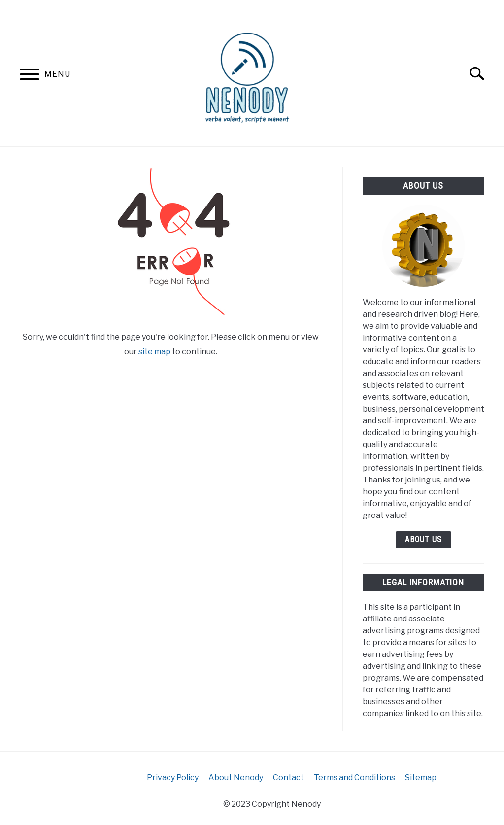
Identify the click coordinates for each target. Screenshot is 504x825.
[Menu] (30, 76)
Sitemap (421, 777)
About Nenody (236, 777)
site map (154, 352)
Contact (288, 777)
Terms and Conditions (354, 777)
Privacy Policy (173, 777)
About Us (423, 539)
